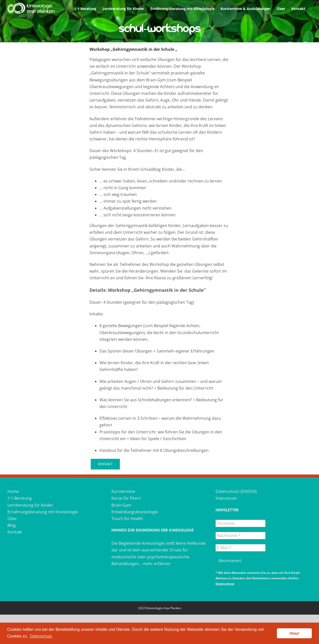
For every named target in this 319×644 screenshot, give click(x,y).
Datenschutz (225, 584)
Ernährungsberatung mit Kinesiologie (43, 512)
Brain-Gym (121, 505)
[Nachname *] (240, 536)
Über (12, 519)
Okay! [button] (294, 633)
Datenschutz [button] (41, 636)
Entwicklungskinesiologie (135, 512)
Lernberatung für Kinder (30, 505)
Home (13, 491)
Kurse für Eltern (126, 498)
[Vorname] (240, 523)
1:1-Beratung (20, 498)
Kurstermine (123, 491)
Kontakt (15, 532)
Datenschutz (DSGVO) (236, 491)
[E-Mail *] (240, 548)
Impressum (226, 498)
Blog (12, 525)
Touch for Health (127, 519)
